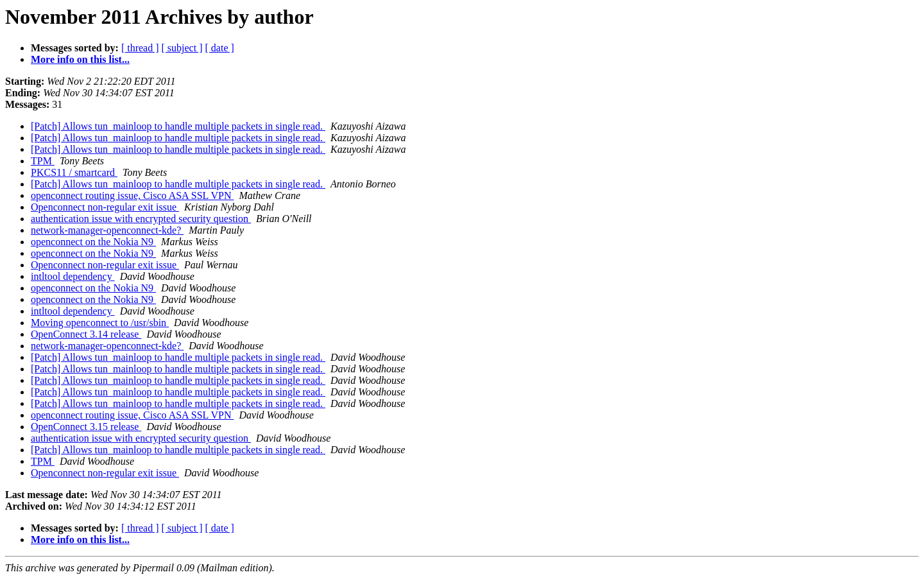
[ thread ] (140, 48)
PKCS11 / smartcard (74, 172)
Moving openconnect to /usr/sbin (100, 323)
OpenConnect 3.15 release (86, 427)
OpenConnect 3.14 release (86, 334)
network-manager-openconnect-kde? (107, 230)
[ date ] (220, 48)
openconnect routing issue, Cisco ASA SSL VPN (132, 195)
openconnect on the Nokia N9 (93, 242)
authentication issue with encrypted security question (141, 219)
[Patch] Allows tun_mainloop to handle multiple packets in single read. (178, 126)
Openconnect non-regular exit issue (105, 207)
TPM (43, 161)
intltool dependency (73, 276)
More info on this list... (80, 59)
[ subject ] (182, 48)
